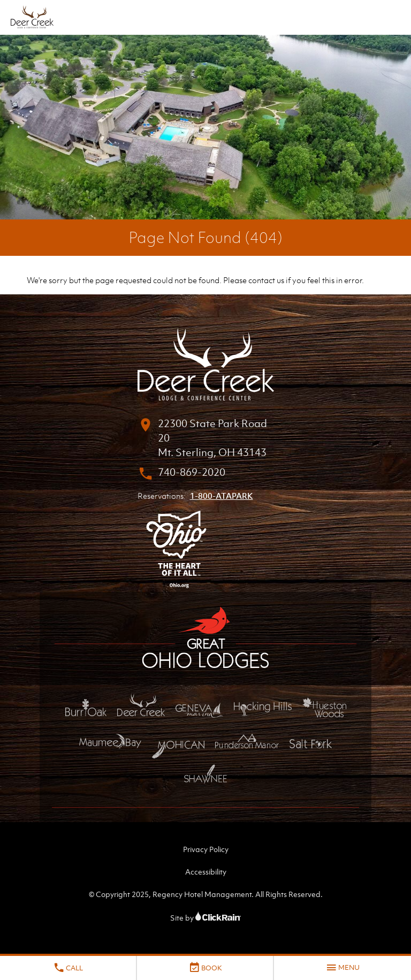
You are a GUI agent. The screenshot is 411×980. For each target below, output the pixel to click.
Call (68, 968)
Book (205, 968)
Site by (205, 918)
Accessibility (206, 872)
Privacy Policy (206, 849)
